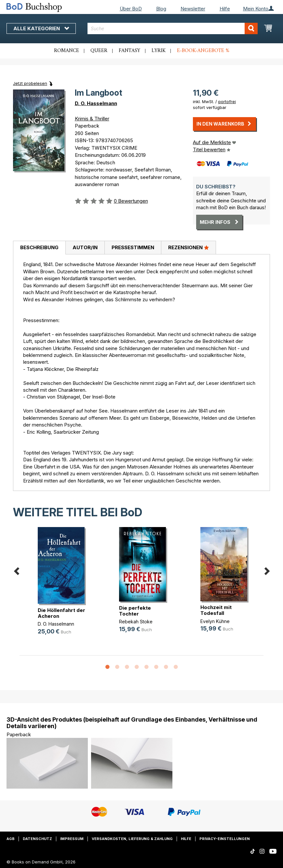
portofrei (227, 102)
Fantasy (129, 51)
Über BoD (131, 9)
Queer (99, 51)
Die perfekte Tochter (135, 611)
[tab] (39, 248)
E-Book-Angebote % (203, 51)
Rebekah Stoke (136, 622)
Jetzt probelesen (30, 83)
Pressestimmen (133, 247)
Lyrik (159, 51)
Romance (67, 51)
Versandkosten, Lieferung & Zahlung (132, 839)
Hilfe (225, 9)
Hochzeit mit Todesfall (216, 610)
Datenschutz (37, 839)
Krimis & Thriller (92, 119)
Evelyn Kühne (215, 621)
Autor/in (85, 247)
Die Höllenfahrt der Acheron (61, 613)
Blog (161, 9)
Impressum (72, 839)
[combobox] (173, 28)
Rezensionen (189, 247)
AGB (11, 839)
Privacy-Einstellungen (225, 839)
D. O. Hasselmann (96, 103)
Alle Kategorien (41, 28)
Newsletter (193, 9)
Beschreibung (39, 247)
